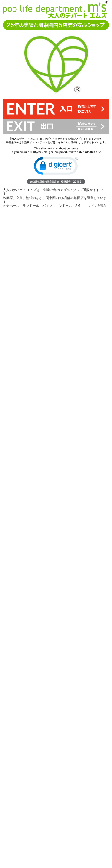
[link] (56, 167)
